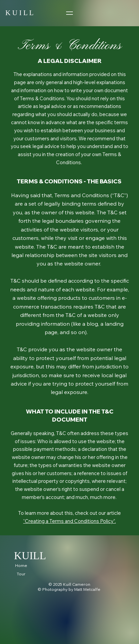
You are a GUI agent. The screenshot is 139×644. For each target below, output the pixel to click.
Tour (21, 574)
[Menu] (70, 13)
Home (21, 565)
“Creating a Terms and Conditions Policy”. (69, 521)
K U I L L (19, 13)
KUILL (30, 556)
